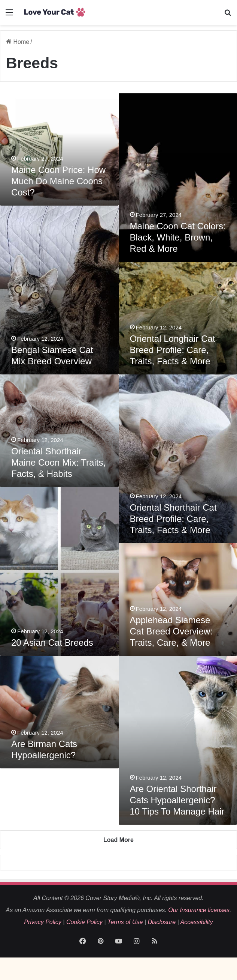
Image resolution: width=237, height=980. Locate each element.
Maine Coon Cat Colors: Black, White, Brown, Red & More (178, 237)
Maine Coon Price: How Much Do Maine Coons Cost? (58, 181)
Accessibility (197, 922)
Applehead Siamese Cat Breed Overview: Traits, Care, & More (171, 631)
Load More (118, 840)
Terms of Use (125, 922)
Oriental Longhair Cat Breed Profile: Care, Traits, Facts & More (173, 350)
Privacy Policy (43, 922)
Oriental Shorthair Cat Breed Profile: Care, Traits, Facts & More (173, 519)
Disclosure (162, 922)
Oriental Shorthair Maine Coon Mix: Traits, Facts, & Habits (58, 462)
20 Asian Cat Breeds (52, 643)
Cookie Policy (84, 922)
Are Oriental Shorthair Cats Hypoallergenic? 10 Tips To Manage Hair (177, 800)
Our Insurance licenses (199, 910)
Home (18, 42)
